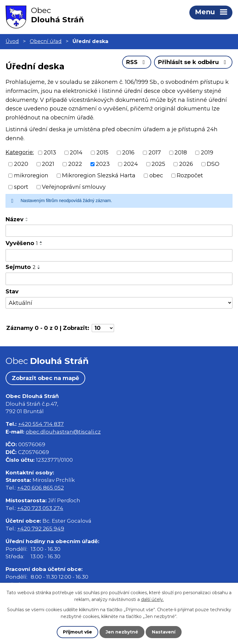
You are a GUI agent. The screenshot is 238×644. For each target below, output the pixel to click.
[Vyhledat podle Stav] (119, 303)
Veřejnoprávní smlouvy (74, 187)
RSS (137, 62)
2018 (181, 153)
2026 (186, 164)
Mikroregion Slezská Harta (99, 175)
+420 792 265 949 (41, 528)
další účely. (152, 599)
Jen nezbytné (122, 632)
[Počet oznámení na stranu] (103, 328)
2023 (103, 164)
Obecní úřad (46, 41)
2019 (207, 153)
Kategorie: (20, 152)
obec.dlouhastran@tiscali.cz (63, 432)
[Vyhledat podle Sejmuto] (119, 279)
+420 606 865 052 (40, 488)
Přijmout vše (77, 632)
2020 (21, 164)
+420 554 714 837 (41, 424)
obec (156, 175)
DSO (213, 164)
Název (15, 219)
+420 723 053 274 (40, 508)
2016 (128, 153)
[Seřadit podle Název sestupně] (27, 221)
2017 (155, 153)
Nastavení (164, 632)
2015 (102, 153)
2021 (48, 164)
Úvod (12, 41)
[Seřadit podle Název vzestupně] (27, 218)
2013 (50, 153)
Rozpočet (190, 175)
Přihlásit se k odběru (193, 62)
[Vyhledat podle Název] (119, 231)
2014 (76, 153)
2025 (158, 164)
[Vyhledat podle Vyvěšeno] (119, 255)
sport (21, 187)
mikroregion (31, 175)
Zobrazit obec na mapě (45, 378)
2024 (131, 164)
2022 (75, 164)
